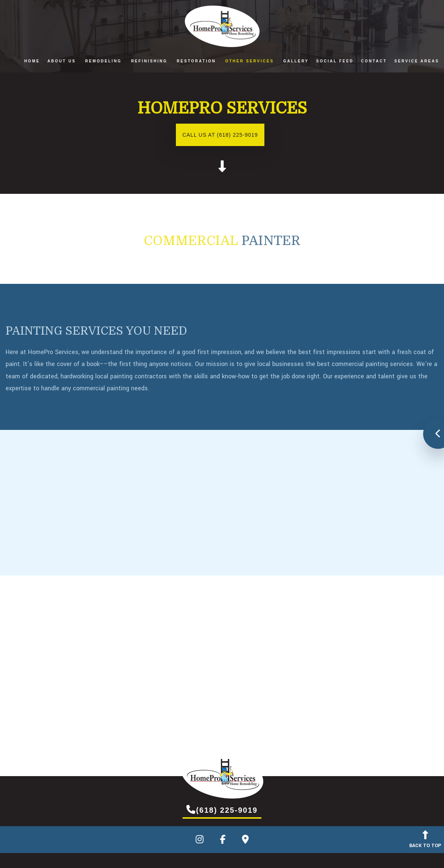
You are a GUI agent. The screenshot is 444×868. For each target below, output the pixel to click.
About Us (62, 61)
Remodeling (103, 61)
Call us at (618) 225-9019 (220, 135)
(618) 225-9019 (222, 809)
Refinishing (149, 61)
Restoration (196, 61)
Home (32, 61)
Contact (374, 61)
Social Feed (335, 61)
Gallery (296, 61)
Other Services (249, 61)
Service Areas (417, 61)
